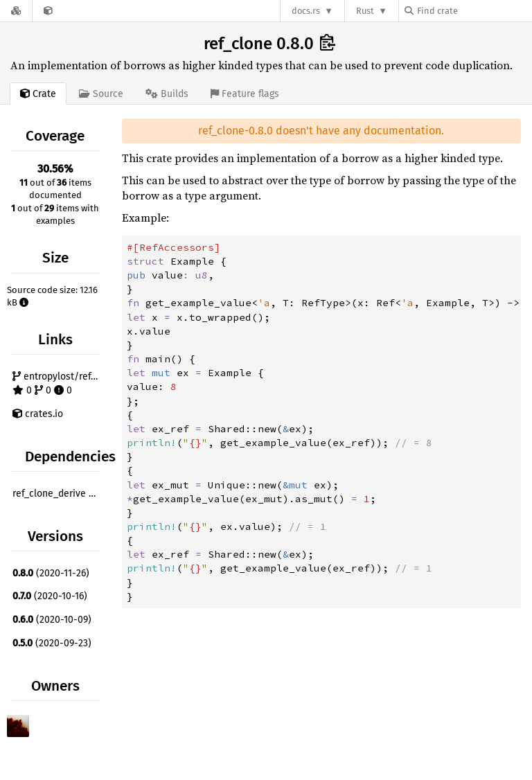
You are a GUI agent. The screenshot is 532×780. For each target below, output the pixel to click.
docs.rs (306, 11)
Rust (365, 11)
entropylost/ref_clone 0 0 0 (58, 383)
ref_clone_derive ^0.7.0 (58, 494)
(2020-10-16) (50, 596)
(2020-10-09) (52, 620)
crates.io (38, 414)
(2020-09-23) (52, 643)
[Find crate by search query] (474, 11)
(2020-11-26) (51, 573)
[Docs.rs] (16, 11)
